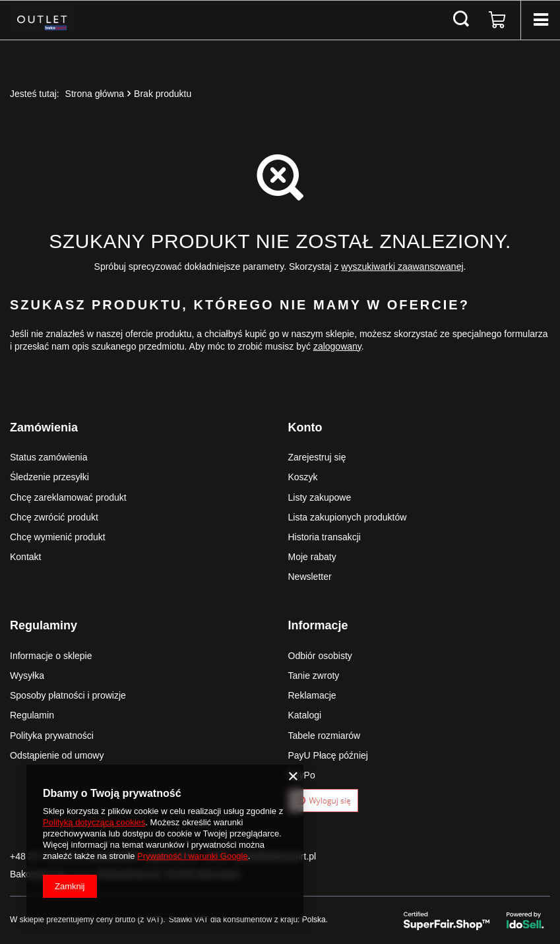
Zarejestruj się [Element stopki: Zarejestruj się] (317, 457)
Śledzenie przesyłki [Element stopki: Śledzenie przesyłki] (49, 477)
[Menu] (540, 20)
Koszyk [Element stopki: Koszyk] (303, 477)
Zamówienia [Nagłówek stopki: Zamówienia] (44, 427)
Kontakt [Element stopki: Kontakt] (25, 557)
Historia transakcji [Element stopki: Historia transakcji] (325, 537)
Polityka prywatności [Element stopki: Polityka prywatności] (52, 736)
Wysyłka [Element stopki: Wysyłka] (27, 676)
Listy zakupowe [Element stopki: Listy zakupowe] (320, 497)
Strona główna (95, 94)
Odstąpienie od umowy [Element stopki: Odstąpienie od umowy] (57, 755)
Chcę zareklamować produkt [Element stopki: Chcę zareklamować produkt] (68, 497)
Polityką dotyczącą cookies (94, 822)
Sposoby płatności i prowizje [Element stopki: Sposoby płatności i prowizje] (68, 695)
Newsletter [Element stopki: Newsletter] (310, 577)
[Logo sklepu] (43, 20)
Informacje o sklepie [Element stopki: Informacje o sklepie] (51, 656)
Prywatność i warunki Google (193, 856)
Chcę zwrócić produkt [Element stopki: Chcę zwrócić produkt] (54, 517)
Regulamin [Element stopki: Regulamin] (32, 715)
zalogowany (337, 346)
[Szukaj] (461, 20)
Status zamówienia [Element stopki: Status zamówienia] (49, 457)
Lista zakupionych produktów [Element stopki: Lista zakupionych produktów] (348, 517)
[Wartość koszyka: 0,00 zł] (497, 20)
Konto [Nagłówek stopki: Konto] (305, 427)
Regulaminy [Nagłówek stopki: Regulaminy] (44, 625)
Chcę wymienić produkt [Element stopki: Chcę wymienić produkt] (58, 537)
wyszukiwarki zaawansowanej (402, 267)
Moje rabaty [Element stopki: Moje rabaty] (312, 557)
